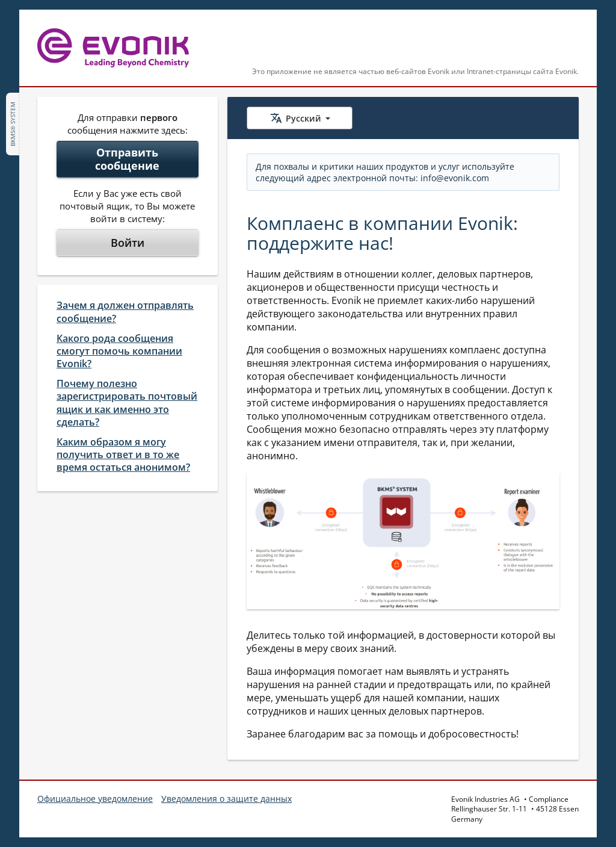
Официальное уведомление (95, 799)
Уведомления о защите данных (226, 799)
